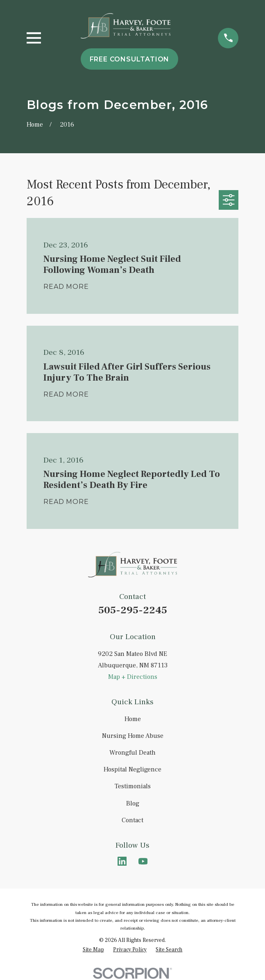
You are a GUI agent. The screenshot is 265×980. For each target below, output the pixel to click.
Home (133, 719)
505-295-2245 (133, 610)
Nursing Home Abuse (133, 736)
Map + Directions (133, 677)
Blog (133, 803)
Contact (132, 820)
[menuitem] (93, 949)
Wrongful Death (132, 753)
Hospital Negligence (132, 769)
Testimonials (133, 786)
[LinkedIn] (122, 861)
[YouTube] (143, 861)
